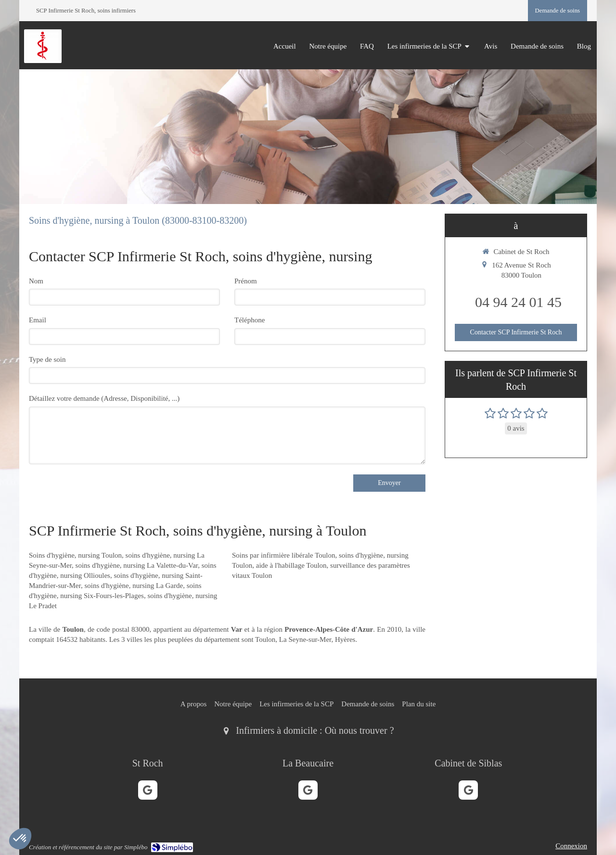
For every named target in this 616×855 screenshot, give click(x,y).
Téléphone (250, 320)
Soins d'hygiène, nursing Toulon (75, 555)
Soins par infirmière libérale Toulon (283, 555)
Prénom (246, 281)
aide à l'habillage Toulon (291, 565)
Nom (36, 281)
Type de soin (47, 359)
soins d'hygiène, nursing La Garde (134, 586)
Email (38, 320)
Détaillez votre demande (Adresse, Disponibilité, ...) (104, 398)
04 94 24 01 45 (518, 302)
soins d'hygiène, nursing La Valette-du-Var (137, 565)
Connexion (571, 846)
